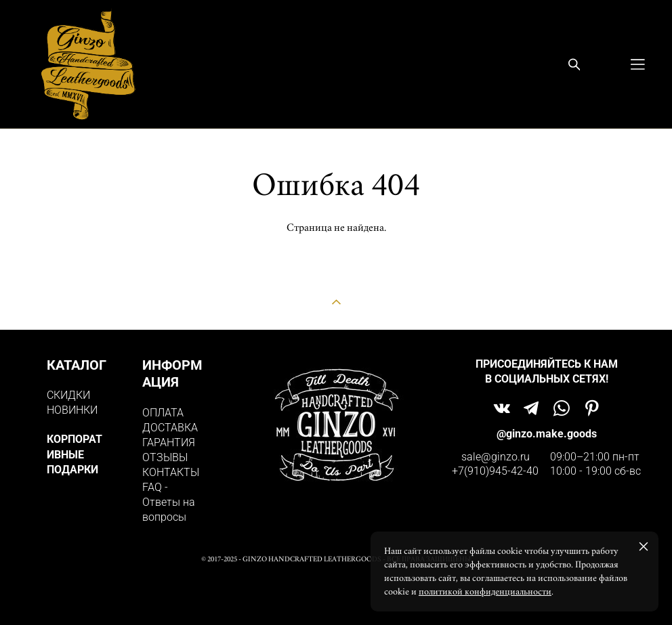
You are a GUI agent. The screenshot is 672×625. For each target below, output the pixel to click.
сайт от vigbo (336, 594)
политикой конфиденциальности (485, 592)
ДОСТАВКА (170, 428)
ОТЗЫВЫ (165, 457)
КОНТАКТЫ (171, 472)
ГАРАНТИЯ (169, 443)
